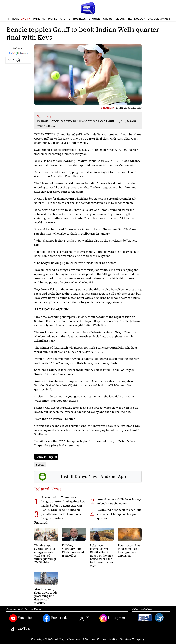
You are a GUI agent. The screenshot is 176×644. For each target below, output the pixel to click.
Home (16, 19)
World (53, 19)
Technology (136, 19)
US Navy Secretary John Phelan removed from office (73, 550)
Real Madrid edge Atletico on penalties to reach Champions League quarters (61, 514)
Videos (120, 19)
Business (80, 19)
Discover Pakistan (161, 19)
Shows (108, 19)
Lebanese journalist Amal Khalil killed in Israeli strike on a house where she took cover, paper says (102, 555)
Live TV (26, 19)
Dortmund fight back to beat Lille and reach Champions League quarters (119, 514)
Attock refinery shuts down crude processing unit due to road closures (46, 596)
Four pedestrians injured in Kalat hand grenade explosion (129, 550)
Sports (65, 19)
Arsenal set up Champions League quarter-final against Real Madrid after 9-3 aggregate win (63, 501)
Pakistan (39, 19)
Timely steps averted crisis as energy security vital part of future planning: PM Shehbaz (45, 554)
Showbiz (95, 19)
